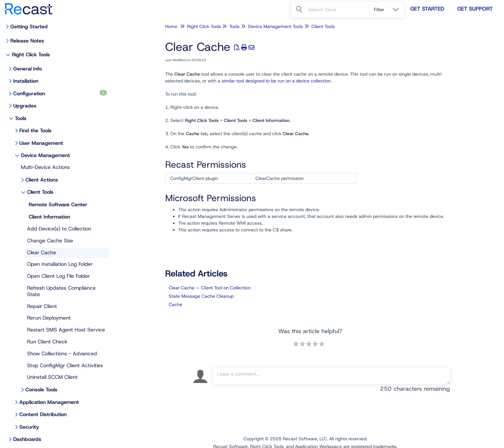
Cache (176, 304)
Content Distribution (43, 414)
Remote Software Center (58, 205)
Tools (21, 118)
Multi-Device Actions (45, 167)
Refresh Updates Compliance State (61, 291)
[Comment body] (332, 376)
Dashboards (27, 439)
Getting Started (29, 27)
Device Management (45, 155)
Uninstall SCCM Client (52, 377)
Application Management (49, 402)
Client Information (49, 217)
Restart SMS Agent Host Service (66, 330)
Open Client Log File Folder (58, 276)
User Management (41, 143)
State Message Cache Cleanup (201, 296)
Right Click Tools (31, 55)
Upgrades (25, 106)
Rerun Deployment (49, 318)
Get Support (475, 9)
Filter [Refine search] (380, 10)
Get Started (427, 9)
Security (29, 427)
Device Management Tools (276, 26)
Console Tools (41, 390)
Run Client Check (47, 342)
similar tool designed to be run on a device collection (276, 81)
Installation (26, 81)
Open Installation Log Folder (60, 264)
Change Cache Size (50, 241)
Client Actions (42, 180)
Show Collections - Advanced (62, 354)
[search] (338, 10)
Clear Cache (42, 252)
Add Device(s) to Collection (59, 229)
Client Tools (40, 192)
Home (171, 26)
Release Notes (27, 41)
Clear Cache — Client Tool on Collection (210, 288)
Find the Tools (35, 131)
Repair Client (42, 306)
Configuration (60, 93)
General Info (28, 69)
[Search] (300, 10)
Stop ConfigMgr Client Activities (65, 365)
